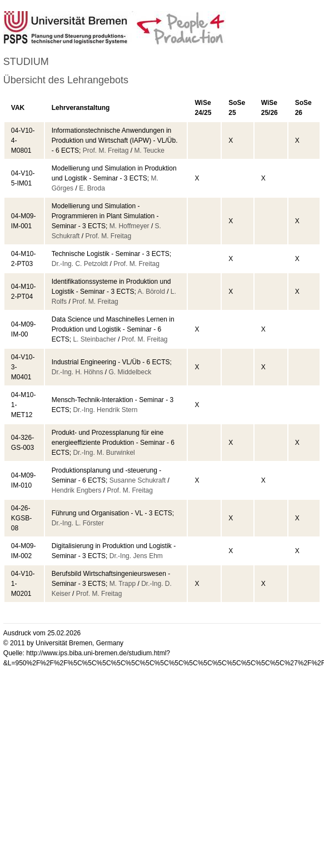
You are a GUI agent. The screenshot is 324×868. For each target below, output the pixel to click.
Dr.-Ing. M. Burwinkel (104, 453)
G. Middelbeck (130, 372)
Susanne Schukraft (138, 480)
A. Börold (151, 292)
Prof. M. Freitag (106, 150)
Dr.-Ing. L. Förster (78, 523)
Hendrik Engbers (76, 490)
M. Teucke (149, 150)
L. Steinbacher (94, 339)
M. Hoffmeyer (129, 226)
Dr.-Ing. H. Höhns (78, 372)
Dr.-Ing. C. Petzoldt (80, 264)
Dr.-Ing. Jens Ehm (136, 556)
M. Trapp (123, 584)
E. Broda (92, 188)
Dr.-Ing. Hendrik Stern (105, 410)
